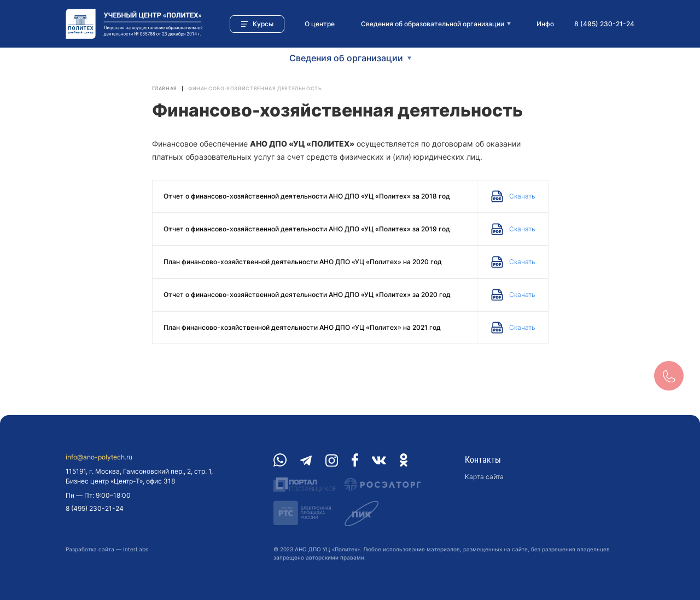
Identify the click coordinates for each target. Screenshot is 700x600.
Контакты (483, 460)
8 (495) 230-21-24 (604, 24)
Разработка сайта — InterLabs (107, 549)
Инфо (545, 24)
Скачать (522, 196)
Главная (165, 88)
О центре (320, 24)
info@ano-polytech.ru (99, 457)
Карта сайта (484, 477)
